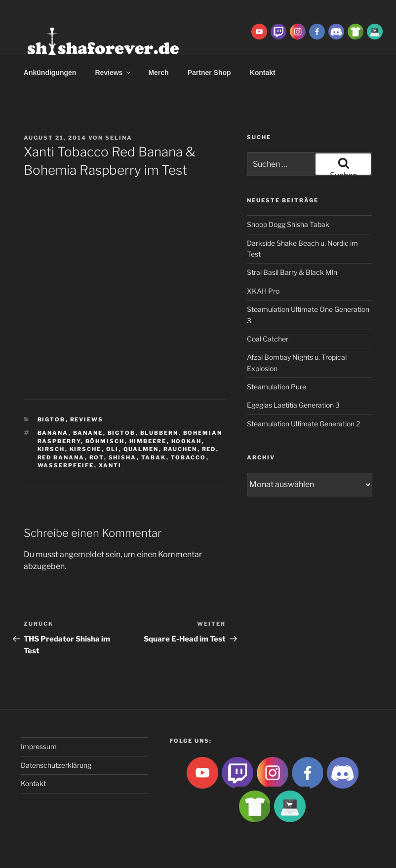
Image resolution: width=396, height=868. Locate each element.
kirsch (51, 449)
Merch (158, 73)
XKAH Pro (263, 291)
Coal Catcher (268, 339)
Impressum (39, 746)
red (209, 449)
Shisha (123, 457)
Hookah (187, 441)
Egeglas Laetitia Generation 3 (293, 405)
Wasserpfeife (66, 465)
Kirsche (86, 449)
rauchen (180, 449)
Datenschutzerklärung (56, 765)
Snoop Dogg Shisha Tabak (288, 224)
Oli (113, 449)
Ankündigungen (50, 73)
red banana (61, 457)
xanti (110, 465)
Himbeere (148, 441)
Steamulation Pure (277, 387)
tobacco (189, 457)
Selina (119, 138)
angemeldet (82, 554)
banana (53, 433)
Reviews (113, 73)
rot (97, 457)
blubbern (159, 433)
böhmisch (105, 441)
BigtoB (52, 419)
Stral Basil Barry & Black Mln (292, 272)
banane (88, 433)
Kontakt (33, 783)
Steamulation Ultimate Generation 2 (303, 424)
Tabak (154, 457)
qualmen (141, 449)
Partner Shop (209, 73)
